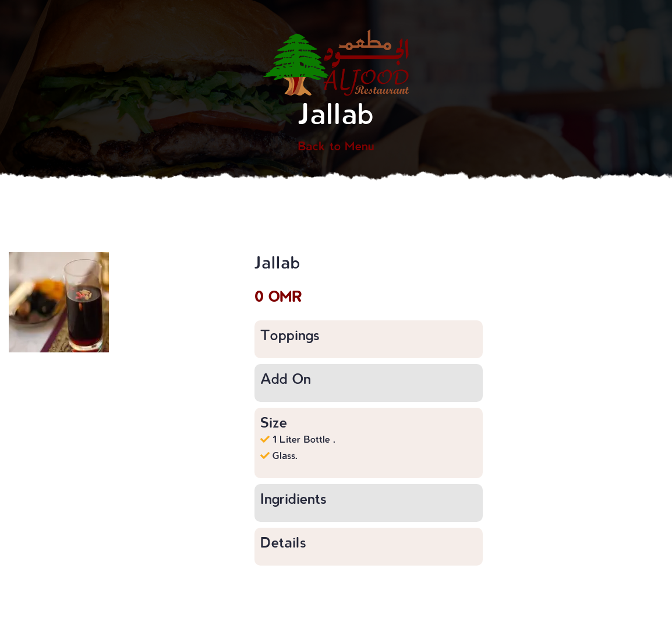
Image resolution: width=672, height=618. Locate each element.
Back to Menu (336, 146)
